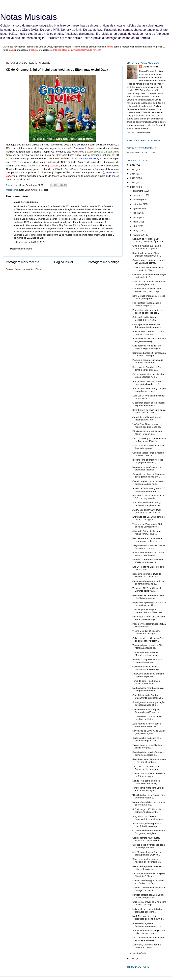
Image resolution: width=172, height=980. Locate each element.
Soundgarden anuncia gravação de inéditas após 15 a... (148, 704)
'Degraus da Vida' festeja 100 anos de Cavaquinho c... (147, 525)
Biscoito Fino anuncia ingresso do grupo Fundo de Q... (148, 461)
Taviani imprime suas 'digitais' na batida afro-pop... (149, 746)
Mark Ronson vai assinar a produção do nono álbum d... (148, 918)
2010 (133, 959)
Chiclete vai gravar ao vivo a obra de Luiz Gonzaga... (149, 903)
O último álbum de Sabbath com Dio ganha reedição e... (149, 832)
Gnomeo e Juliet (39, 190)
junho (136, 217)
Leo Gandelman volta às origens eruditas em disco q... (149, 939)
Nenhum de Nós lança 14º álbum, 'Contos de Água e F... (149, 240)
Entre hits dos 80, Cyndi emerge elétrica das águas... (149, 518)
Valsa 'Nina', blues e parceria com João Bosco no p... (147, 825)
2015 (133, 169)
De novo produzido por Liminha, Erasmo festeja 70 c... (148, 376)
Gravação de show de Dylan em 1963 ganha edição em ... (149, 475)
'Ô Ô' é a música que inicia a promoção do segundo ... (147, 247)
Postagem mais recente (22, 262)
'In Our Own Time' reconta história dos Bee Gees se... (147, 426)
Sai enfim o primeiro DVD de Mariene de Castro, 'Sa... (147, 575)
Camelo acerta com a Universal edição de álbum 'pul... (148, 483)
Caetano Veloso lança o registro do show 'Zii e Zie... (148, 454)
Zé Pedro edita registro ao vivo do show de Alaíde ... (148, 718)
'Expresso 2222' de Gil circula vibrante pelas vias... (147, 589)
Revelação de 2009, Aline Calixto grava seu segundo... (149, 732)
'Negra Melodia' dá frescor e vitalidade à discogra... (147, 632)
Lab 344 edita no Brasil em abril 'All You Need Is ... (148, 568)
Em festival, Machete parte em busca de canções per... (148, 311)
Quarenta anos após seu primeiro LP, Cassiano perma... (149, 261)
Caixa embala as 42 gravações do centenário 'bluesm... (148, 639)
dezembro (138, 191)
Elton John (25, 190)
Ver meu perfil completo (139, 132)
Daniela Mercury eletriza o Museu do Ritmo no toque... (149, 775)
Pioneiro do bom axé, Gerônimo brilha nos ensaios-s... (148, 754)
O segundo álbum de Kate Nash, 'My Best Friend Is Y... (149, 404)
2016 (133, 165)
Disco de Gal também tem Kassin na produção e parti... (149, 283)
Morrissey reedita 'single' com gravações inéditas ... (147, 468)
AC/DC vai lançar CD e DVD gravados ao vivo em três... (147, 511)
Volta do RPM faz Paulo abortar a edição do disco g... (149, 340)
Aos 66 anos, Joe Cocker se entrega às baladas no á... (147, 383)
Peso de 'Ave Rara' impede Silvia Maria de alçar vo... (149, 625)
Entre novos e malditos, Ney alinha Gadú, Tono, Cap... (147, 290)
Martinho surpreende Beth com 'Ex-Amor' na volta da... (148, 561)
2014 (133, 174)
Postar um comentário (21, 249)
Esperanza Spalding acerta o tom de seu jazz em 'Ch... (149, 604)
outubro (137, 200)
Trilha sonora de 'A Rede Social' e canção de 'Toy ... (148, 269)
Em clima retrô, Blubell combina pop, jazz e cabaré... (148, 333)
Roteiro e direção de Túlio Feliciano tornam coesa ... (147, 925)
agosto (137, 208)
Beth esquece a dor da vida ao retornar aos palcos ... (148, 540)
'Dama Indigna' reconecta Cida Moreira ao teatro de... (148, 647)
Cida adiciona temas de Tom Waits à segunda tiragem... (147, 347)
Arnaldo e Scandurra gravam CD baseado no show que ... (149, 490)
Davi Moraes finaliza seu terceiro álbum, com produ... (149, 297)
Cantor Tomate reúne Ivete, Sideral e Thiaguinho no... (147, 839)
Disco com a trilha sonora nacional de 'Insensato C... (147, 860)
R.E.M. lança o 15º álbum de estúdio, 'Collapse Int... (147, 811)
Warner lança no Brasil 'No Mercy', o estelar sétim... (146, 654)
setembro (138, 204)
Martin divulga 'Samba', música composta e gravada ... (148, 689)
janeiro (137, 953)
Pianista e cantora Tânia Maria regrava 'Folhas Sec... (148, 361)
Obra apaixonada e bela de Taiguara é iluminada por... (147, 326)
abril (135, 226)
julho (136, 213)
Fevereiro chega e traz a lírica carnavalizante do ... (147, 661)
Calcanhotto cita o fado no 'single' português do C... (149, 276)
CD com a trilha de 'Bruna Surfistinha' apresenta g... (147, 668)
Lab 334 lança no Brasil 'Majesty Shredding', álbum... (149, 875)
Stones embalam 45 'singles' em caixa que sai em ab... (149, 932)
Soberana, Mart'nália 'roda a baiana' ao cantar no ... (147, 946)
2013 (133, 178)
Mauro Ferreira (22, 202)
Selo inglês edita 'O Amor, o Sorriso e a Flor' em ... (146, 319)
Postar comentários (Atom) (28, 269)
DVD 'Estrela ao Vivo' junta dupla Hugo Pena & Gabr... (149, 411)
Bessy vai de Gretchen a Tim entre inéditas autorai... (147, 369)
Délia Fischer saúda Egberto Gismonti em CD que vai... (147, 711)
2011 (133, 187)
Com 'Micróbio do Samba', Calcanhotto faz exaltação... (148, 697)
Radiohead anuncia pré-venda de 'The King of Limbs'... (149, 761)
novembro (138, 195)
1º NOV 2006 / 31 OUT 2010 (141, 152)
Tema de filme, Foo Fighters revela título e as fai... (146, 682)
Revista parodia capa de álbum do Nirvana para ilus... (148, 896)
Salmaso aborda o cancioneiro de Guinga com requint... (149, 889)
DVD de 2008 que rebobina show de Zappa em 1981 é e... (149, 440)
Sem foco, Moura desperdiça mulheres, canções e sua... (147, 504)
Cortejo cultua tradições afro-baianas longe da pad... (147, 739)
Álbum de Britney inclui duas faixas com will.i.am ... (147, 532)
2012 (133, 182)
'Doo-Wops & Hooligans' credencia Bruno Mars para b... (149, 611)
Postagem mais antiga (104, 262)
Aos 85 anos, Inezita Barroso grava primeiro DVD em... (147, 853)
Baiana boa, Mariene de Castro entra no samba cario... (148, 554)
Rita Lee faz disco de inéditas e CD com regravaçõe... (148, 497)
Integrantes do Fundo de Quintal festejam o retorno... (149, 547)
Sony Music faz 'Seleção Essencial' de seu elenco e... (148, 818)
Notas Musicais (28, 17)
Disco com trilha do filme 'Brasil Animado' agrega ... (148, 447)
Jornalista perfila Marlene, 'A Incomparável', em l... (147, 418)
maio (136, 222)
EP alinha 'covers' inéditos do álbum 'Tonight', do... (147, 433)
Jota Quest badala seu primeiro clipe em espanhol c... (148, 675)
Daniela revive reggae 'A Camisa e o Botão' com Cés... (149, 882)
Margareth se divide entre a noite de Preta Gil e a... (149, 803)
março (136, 231)
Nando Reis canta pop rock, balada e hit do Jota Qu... (146, 782)
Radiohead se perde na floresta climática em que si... (148, 597)
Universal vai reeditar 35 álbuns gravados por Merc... (148, 910)
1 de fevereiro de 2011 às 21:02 (30, 242)
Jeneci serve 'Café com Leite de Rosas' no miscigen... (149, 789)
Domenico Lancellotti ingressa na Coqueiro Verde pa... (149, 354)
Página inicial (63, 262)
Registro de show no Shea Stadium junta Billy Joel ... (147, 254)
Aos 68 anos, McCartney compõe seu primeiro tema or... (149, 390)
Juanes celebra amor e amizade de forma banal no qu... (149, 582)
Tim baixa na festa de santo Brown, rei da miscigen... (146, 768)
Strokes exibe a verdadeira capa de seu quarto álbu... (149, 846)
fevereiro (138, 235)
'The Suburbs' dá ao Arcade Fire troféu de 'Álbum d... (149, 796)
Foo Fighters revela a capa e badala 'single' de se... (147, 304)
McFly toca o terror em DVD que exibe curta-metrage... (149, 618)
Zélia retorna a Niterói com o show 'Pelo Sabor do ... (147, 725)
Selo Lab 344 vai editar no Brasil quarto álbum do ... (149, 397)
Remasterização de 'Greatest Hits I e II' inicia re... (147, 868)
